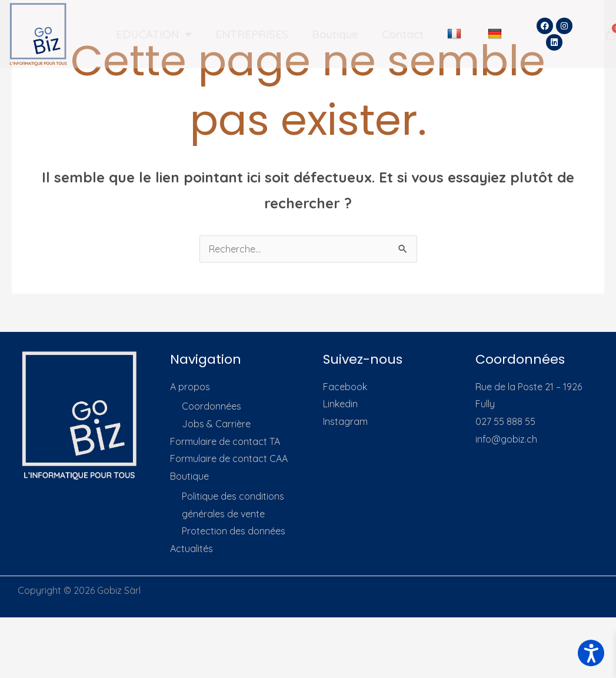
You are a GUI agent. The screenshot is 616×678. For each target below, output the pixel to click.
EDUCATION (154, 34)
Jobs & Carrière (216, 424)
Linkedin (340, 404)
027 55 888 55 (505, 421)
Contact (403, 34)
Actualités (192, 549)
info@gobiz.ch (506, 439)
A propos (190, 387)
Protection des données (234, 531)
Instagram (345, 421)
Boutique (335, 34)
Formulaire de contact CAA (229, 458)
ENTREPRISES (252, 34)
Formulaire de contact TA (225, 441)
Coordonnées (212, 406)
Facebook (345, 387)
